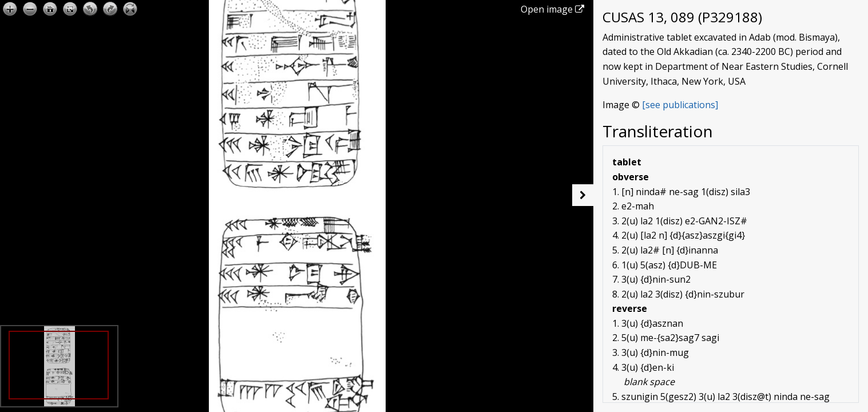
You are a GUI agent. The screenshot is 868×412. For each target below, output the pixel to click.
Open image (552, 9)
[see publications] (680, 105)
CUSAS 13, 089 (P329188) (682, 17)
